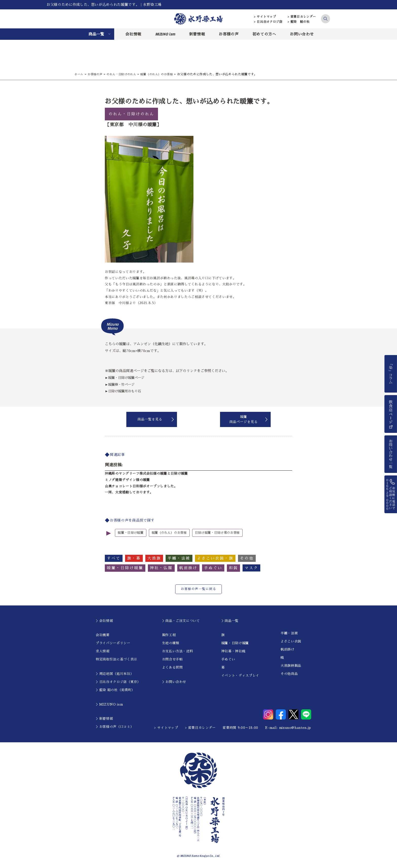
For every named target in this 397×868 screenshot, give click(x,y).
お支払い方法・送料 (178, 651)
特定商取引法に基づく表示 (116, 659)
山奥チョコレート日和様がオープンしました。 (141, 486)
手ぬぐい (228, 659)
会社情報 (133, 34)
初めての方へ (264, 34)
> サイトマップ (265, 17)
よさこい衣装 (291, 641)
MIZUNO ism (165, 34)
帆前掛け (287, 649)
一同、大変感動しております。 (129, 492)
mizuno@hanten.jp (295, 727)
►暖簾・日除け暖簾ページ (126, 378)
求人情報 (103, 651)
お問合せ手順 (172, 659)
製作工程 (169, 635)
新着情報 (197, 34)
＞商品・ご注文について (181, 621)
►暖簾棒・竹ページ (121, 384)
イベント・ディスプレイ (240, 676)
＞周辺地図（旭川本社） (115, 674)
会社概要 (103, 635)
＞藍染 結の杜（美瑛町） (115, 690)
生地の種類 (171, 643)
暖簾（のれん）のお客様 (163, 74)
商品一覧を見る (150, 419)
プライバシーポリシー (113, 643)
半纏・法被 (289, 633)
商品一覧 (96, 34)
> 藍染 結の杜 (299, 22)
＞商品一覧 (230, 621)
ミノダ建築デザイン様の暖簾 (127, 480)
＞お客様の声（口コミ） (115, 727)
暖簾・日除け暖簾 (132, 533)
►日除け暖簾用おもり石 (124, 391)
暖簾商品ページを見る (244, 419)
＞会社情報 (104, 621)
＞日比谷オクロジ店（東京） (118, 682)
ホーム (79, 74)
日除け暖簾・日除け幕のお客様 (224, 533)
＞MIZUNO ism (109, 704)
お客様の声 (229, 34)
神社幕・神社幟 (233, 651)
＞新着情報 (104, 719)
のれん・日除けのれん (125, 74)
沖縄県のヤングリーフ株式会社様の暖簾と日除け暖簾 (146, 474)
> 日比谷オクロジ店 (268, 22)
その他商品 (289, 674)
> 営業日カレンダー (302, 17)
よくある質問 (172, 667)
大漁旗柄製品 (291, 666)
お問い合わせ (302, 34)
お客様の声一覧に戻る (198, 589)
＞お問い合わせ (174, 682)
